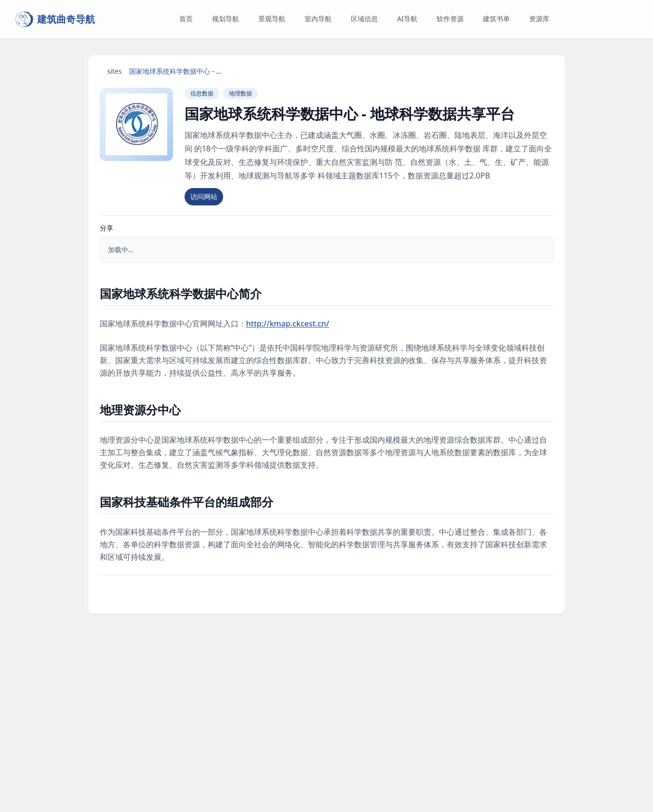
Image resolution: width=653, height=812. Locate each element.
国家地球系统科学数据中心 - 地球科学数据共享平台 (177, 71)
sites (115, 71)
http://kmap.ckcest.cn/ (288, 324)
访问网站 (204, 196)
